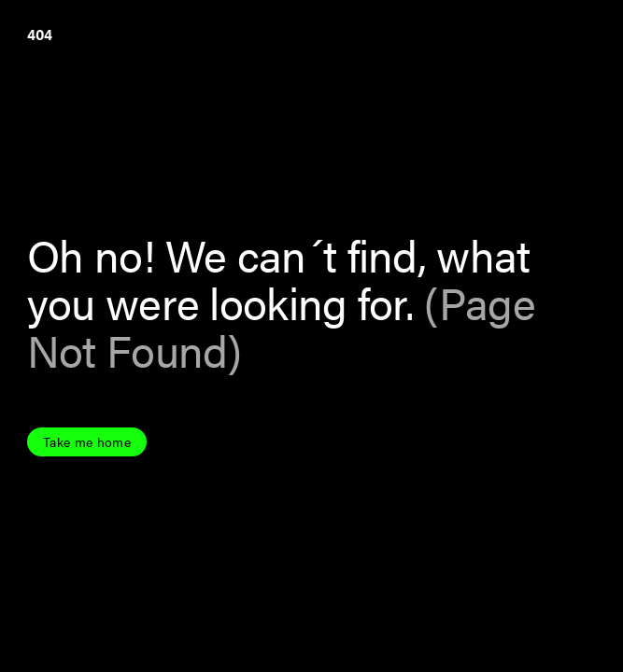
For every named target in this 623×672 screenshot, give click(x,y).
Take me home (87, 442)
